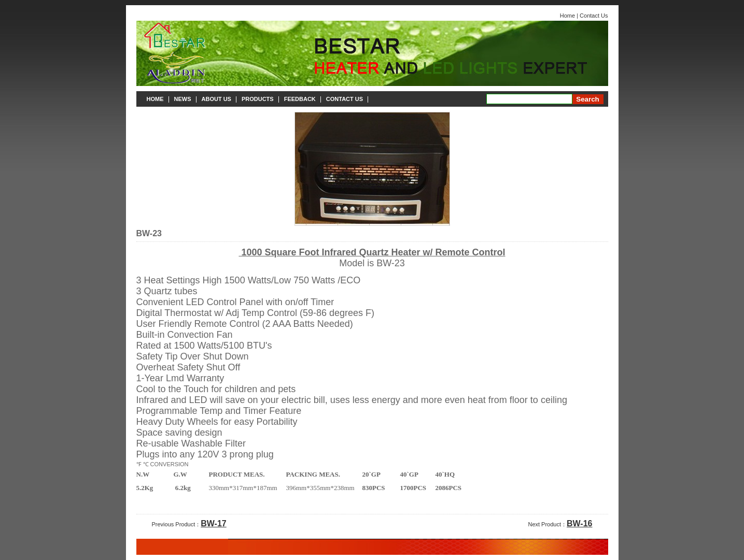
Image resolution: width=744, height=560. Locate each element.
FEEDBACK (300, 99)
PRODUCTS (258, 99)
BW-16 (579, 523)
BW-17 (213, 523)
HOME (155, 99)
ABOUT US (216, 99)
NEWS (183, 99)
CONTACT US (345, 99)
